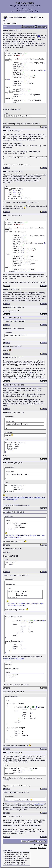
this (39, 36)
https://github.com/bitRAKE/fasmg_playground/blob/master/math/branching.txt (25, 604)
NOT (31, 372)
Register (30, 9)
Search (24, 9)
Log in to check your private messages (22, 11)
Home (19, 9)
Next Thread (42, 848)
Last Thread (34, 848)
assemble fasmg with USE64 (14, 658)
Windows (17, 17)
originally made (39, 804)
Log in (37, 11)
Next (15, 23)
